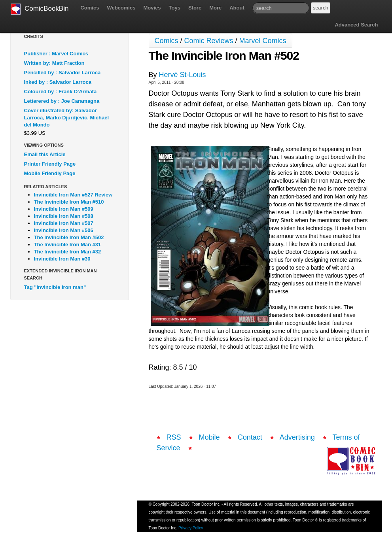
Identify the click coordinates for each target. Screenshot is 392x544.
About (237, 8)
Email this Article (45, 154)
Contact (250, 437)
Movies (152, 8)
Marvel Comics (263, 41)
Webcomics (121, 8)
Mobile (209, 437)
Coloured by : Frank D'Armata (61, 92)
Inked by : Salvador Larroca (58, 82)
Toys (175, 8)
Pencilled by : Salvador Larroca (62, 73)
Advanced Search (356, 25)
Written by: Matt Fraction (54, 63)
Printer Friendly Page (50, 164)
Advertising (297, 437)
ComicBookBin (40, 9)
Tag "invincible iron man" (55, 287)
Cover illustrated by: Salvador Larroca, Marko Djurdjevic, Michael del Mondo (67, 118)
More (215, 8)
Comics (90, 8)
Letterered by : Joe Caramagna (62, 101)
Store (195, 8)
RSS (174, 437)
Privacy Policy (191, 528)
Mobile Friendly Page (50, 173)
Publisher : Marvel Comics (56, 54)
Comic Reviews (209, 41)
